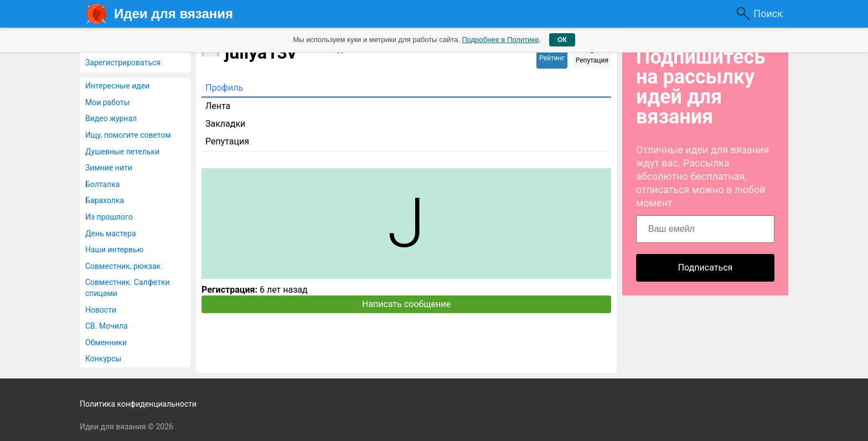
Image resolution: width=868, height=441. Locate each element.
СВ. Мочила (107, 326)
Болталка (102, 184)
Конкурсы (103, 359)
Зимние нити (109, 168)
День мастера (111, 234)
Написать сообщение (406, 304)
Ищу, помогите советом (128, 135)
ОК (562, 40)
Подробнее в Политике (500, 40)
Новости (101, 310)
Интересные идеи (117, 86)
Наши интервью (114, 250)
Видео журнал (111, 118)
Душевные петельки (122, 152)
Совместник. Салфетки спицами (128, 288)
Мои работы (107, 102)
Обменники (106, 343)
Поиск (768, 14)
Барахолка (105, 200)
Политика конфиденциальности (138, 404)
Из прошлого (109, 217)
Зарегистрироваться (123, 63)
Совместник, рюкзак (123, 266)
